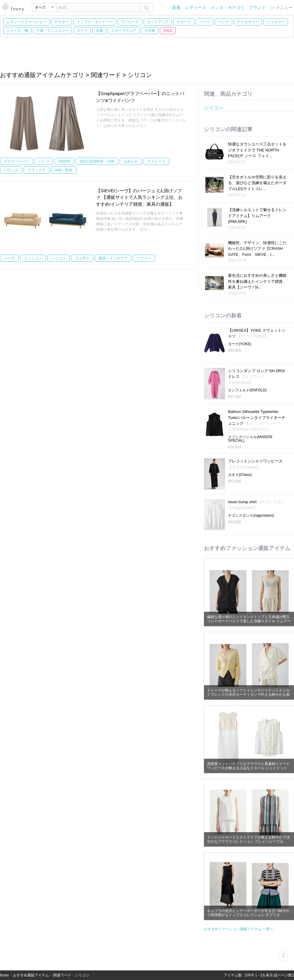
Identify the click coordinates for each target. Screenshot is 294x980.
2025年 (64, 161)
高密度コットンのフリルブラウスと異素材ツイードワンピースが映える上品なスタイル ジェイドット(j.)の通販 (248, 768)
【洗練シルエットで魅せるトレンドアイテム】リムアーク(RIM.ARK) (257, 216)
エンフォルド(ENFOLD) (247, 390)
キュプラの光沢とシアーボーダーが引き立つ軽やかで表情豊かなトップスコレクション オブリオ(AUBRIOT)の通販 (248, 915)
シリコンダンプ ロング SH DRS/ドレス (256, 377)
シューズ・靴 (17, 31)
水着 (99, 31)
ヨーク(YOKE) (240, 344)
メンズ (217, 7)
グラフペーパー (16, 161)
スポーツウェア (124, 31)
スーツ (82, 31)
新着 (176, 7)
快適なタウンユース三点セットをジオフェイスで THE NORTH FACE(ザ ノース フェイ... (257, 150)
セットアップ (158, 22)
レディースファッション (26, 22)
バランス (11, 170)
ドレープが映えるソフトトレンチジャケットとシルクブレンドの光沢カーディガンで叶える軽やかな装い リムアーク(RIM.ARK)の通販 (248, 695)
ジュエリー (276, 22)
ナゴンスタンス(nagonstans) (251, 515)
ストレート (156, 161)
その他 (150, 31)
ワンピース (130, 22)
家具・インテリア (113, 258)
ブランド (257, 7)
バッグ (223, 22)
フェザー (82, 258)
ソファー (144, 258)
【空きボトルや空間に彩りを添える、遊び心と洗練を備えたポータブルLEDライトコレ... (257, 183)
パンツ (205, 22)
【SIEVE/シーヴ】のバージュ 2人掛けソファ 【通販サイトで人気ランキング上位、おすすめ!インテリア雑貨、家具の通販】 (139, 197)
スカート (184, 22)
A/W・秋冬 (64, 170)
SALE (168, 31)
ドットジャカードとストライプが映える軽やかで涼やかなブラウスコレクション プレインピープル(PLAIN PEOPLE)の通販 (248, 841)
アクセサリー (248, 22)
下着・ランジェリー (52, 31)
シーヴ (9, 258)
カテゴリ (236, 7)
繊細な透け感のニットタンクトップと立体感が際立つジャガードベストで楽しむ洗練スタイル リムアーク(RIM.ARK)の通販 (249, 621)
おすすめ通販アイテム (31, 975)
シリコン (58, 258)
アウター (61, 22)
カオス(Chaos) (240, 475)
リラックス (37, 170)
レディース (196, 7)
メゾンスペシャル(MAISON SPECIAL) (250, 439)
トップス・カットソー (95, 22)
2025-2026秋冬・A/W (97, 161)
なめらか (131, 161)
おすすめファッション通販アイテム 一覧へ (239, 929)
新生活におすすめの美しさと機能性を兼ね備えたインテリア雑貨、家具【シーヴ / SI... (257, 281)
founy (4, 975)
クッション (33, 258)
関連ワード (62, 975)
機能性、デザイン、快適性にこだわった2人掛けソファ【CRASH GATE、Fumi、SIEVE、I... (257, 249)
